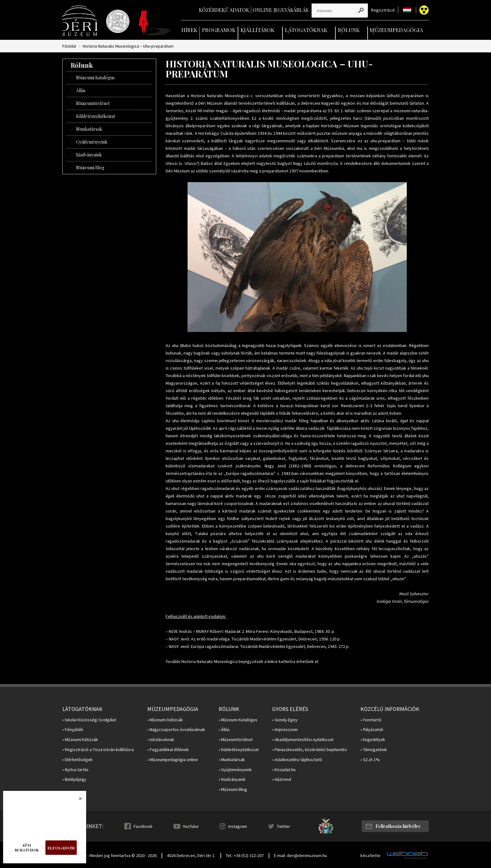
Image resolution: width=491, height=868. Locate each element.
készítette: (371, 856)
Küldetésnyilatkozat (96, 116)
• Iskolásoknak (161, 740)
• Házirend (282, 779)
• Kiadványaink (232, 779)
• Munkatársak (232, 760)
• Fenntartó (371, 720)
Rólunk (349, 30)
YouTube (191, 826)
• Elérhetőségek (78, 760)
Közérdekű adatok (224, 10)
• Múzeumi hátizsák (80, 740)
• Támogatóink (374, 750)
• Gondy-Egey (285, 720)
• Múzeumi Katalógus (238, 720)
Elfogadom (61, 848)
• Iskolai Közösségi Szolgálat (89, 720)
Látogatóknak (306, 30)
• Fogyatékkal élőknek (168, 750)
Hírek (189, 30)
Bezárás (77, 800)
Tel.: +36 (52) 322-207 (245, 855)
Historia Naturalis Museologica (220, 96)
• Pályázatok (372, 730)
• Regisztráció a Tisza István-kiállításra (98, 750)
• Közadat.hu (284, 770)
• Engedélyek (373, 740)
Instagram (238, 826)
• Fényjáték (73, 730)
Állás (81, 90)
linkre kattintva (281, 661)
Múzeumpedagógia (396, 30)
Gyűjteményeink (92, 142)
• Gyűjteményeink (235, 770)
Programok (219, 30)
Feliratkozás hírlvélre (398, 826)
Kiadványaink (89, 155)
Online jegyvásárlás (281, 10)
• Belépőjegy (74, 779)
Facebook (143, 826)
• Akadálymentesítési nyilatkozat (303, 740)
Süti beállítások (27, 848)
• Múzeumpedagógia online (173, 760)
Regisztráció (383, 10)
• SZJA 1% (370, 760)
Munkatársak (89, 129)
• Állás (224, 730)
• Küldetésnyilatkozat (239, 750)
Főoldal (69, 46)
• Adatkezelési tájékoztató (297, 760)
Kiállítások (257, 30)
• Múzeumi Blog (233, 789)
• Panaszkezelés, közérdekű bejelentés (310, 750)
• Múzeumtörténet (236, 740)
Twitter (284, 826)
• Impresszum (285, 730)
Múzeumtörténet (93, 103)
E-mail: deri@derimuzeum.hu (300, 855)
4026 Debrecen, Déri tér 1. (191, 855)
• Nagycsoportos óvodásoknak (176, 730)
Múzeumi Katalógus (95, 78)
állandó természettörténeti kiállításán (259, 103)
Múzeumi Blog (90, 168)
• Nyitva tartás (75, 770)
